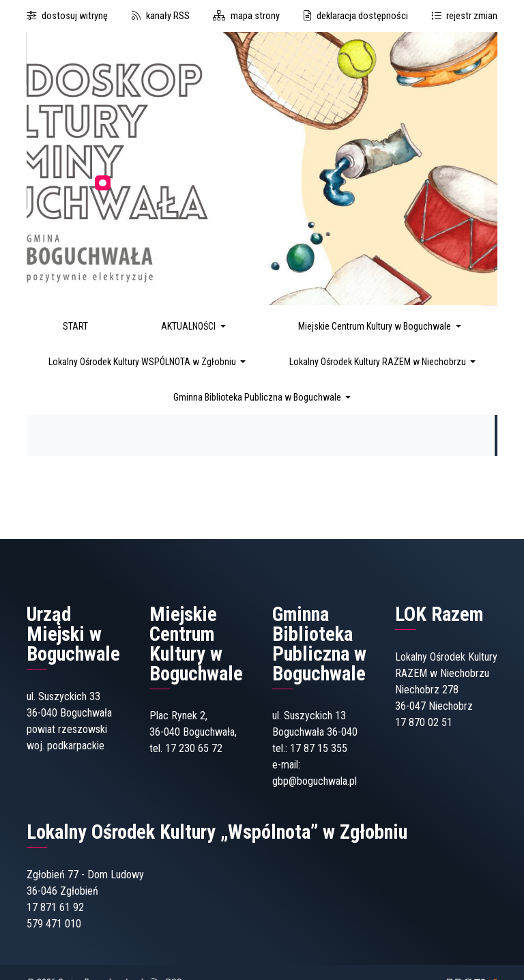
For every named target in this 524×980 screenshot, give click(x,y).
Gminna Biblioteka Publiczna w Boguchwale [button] (258, 397)
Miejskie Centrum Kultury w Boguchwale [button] (376, 326)
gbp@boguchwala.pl (315, 781)
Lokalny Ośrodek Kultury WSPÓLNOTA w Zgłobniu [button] (143, 362)
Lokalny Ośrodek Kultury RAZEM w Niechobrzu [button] (379, 362)
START (75, 326)
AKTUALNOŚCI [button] (189, 326)
